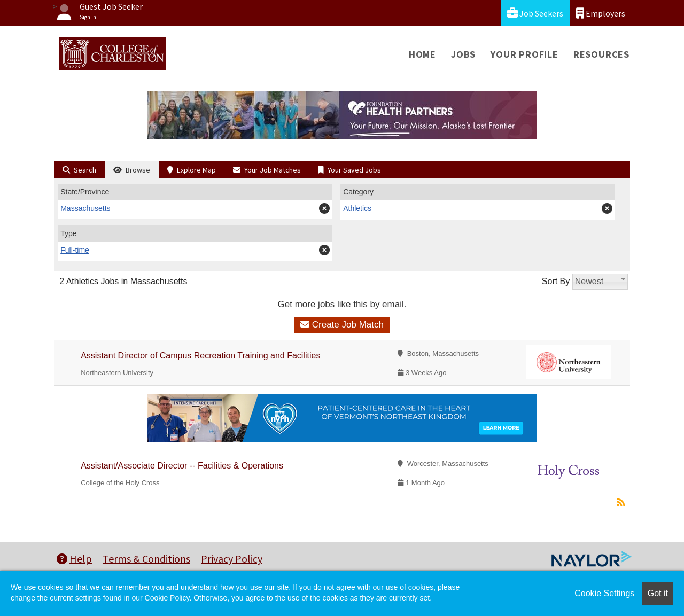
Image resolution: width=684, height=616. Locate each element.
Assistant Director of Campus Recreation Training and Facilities (200, 356)
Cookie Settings (604, 593)
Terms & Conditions (146, 559)
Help (74, 559)
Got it (658, 593)
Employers (601, 13)
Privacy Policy (232, 559)
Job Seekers (535, 13)
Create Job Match (342, 325)
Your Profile (524, 54)
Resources (601, 54)
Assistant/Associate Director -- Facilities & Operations (182, 466)
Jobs (463, 54)
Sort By (556, 281)
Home (422, 54)
